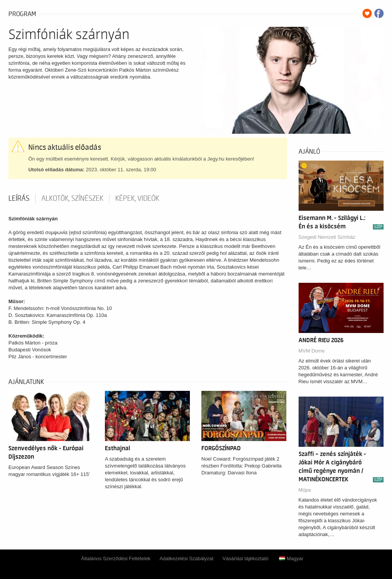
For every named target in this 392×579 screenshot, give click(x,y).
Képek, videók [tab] (137, 198)
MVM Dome (312, 351)
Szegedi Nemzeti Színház (327, 237)
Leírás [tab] (19, 198)
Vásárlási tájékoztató (245, 558)
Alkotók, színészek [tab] (72, 198)
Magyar (291, 558)
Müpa (305, 490)
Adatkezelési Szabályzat (187, 558)
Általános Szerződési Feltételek (116, 558)
